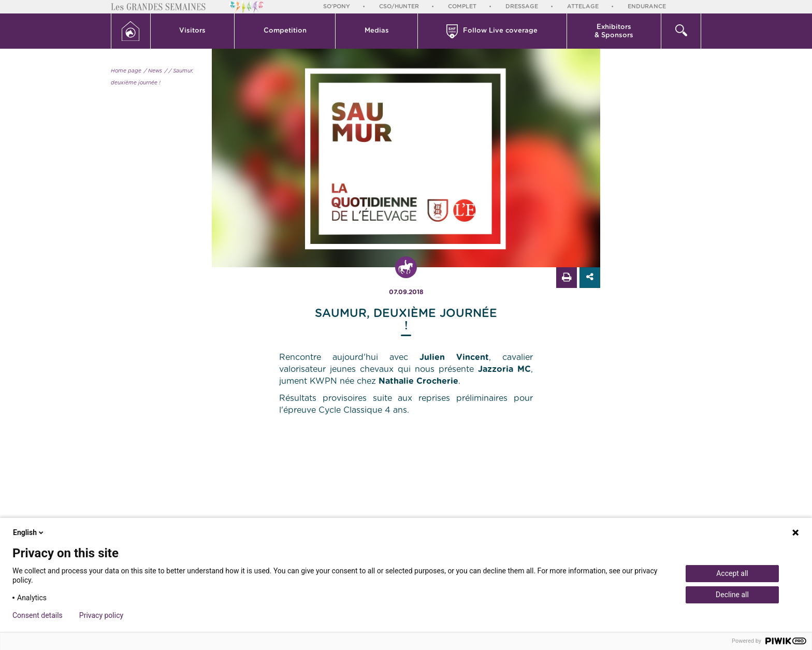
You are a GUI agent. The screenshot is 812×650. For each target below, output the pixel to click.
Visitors (192, 31)
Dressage (522, 6)
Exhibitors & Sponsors (614, 31)
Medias (377, 31)
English (29, 532)
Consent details (38, 615)
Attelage (583, 6)
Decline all (732, 595)
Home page (126, 71)
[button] (193, 31)
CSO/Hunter (399, 6)
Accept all (732, 573)
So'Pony (337, 6)
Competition (285, 31)
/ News (153, 71)
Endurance (647, 6)
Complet (462, 6)
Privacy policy (101, 615)
